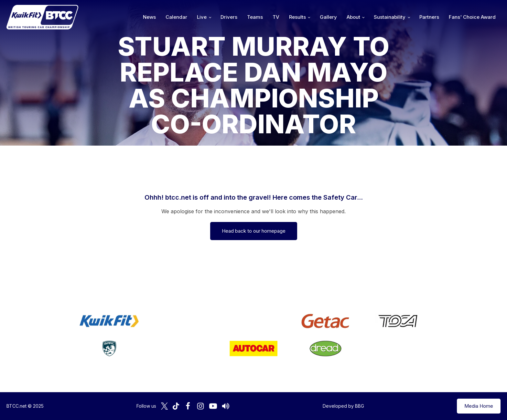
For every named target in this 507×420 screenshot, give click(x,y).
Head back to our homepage (254, 231)
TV (276, 17)
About (353, 17)
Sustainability (390, 17)
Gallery (328, 17)
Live (202, 17)
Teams (255, 17)
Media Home (479, 406)
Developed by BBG (343, 406)
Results (297, 17)
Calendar (176, 17)
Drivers (229, 17)
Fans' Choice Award (472, 17)
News (149, 17)
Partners (429, 17)
